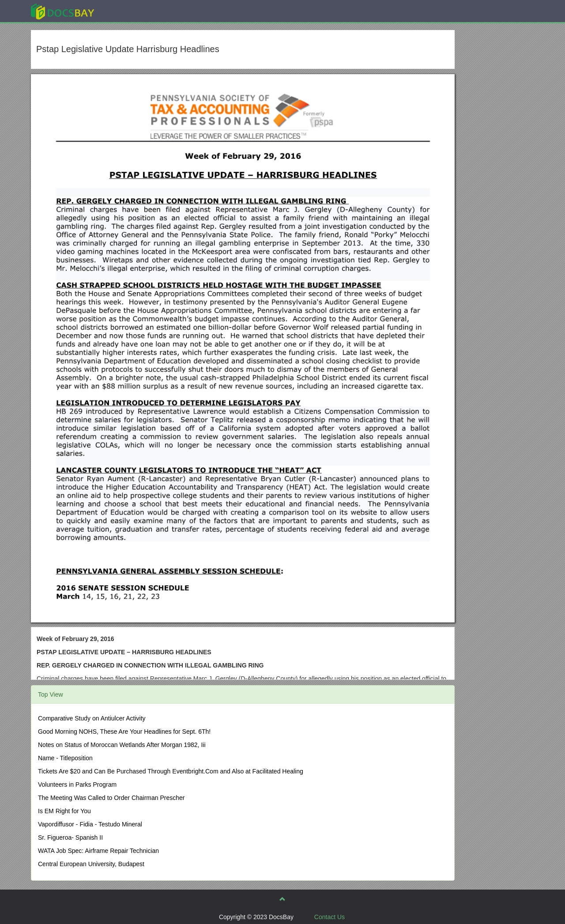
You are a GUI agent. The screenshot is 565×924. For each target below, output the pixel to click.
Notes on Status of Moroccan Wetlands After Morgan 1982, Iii (122, 745)
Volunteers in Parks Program (77, 784)
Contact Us (330, 917)
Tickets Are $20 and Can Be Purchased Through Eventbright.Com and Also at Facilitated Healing (171, 771)
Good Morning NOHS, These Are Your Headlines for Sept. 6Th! (124, 732)
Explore (129, 11)
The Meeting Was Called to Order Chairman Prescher (111, 798)
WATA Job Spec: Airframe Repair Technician (98, 851)
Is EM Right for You (64, 811)
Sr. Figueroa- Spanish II (70, 837)
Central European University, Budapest (91, 864)
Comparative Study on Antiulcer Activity (92, 718)
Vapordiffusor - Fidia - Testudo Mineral (90, 824)
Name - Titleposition (65, 758)
